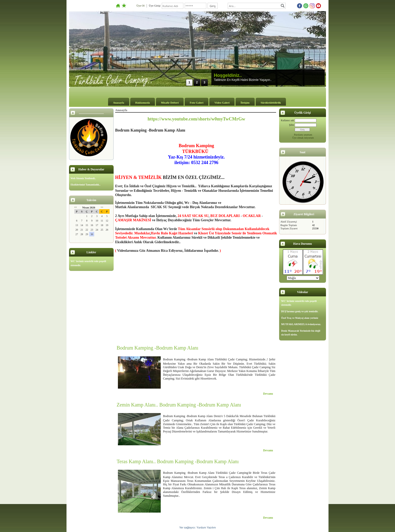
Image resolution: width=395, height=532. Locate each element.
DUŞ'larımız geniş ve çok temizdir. (300, 311)
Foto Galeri (196, 103)
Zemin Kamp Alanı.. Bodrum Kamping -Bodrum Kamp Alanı (179, 405)
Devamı (268, 394)
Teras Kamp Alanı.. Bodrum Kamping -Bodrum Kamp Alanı (178, 461)
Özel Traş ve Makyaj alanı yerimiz (300, 318)
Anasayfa (119, 103)
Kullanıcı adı (287, 120)
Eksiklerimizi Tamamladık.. (86, 185)
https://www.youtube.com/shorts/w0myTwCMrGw (196, 119)
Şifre (292, 125)
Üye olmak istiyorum (303, 138)
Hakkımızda (143, 103)
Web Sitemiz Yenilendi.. (83, 178)
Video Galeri (222, 103)
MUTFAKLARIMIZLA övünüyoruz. (301, 324)
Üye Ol (141, 6)
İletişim (245, 103)
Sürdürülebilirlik (271, 103)
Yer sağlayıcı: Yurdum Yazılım (197, 527)
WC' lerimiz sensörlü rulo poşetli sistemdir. (88, 263)
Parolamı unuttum (303, 135)
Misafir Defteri (170, 103)
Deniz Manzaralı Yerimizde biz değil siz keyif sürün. (301, 333)
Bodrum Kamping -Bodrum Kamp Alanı (157, 348)
